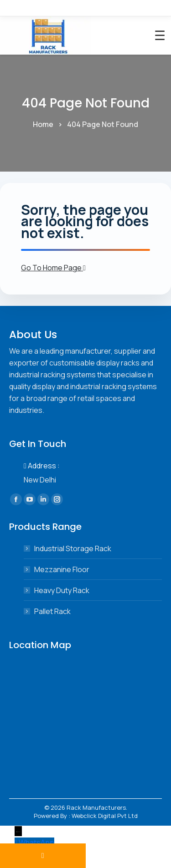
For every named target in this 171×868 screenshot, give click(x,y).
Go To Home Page (53, 268)
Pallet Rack (52, 611)
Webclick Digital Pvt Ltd (105, 816)
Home (43, 124)
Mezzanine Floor (62, 569)
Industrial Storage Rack (73, 548)
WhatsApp (36, 843)
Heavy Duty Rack (62, 590)
